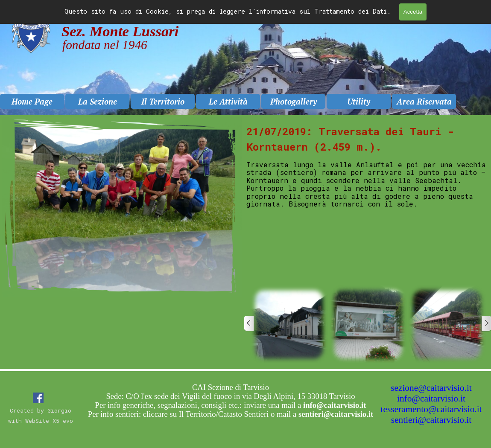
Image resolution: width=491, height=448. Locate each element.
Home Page (32, 102)
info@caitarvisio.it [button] (431, 399)
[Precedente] (249, 324)
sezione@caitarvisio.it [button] (431, 388)
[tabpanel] (368, 195)
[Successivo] (486, 324)
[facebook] (38, 398)
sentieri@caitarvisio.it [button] (431, 420)
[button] (289, 324)
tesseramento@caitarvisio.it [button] (431, 409)
